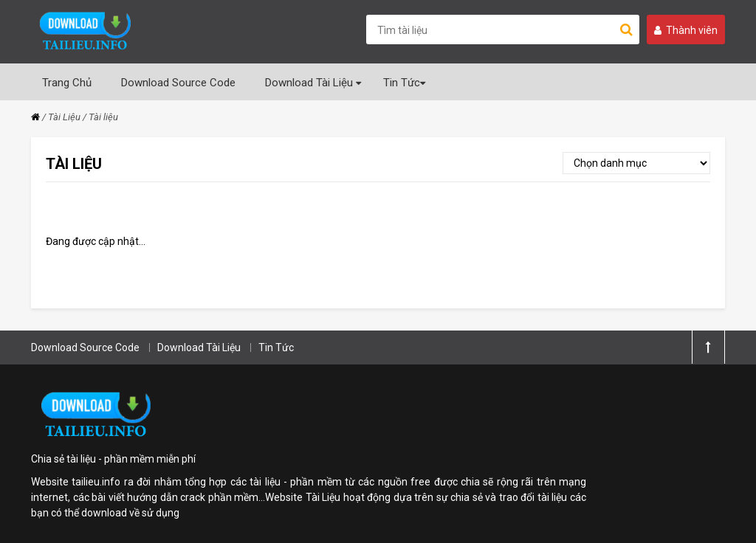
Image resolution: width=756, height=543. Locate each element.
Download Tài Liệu (313, 83)
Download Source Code (178, 83)
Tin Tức (404, 83)
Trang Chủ (67, 83)
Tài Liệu (64, 117)
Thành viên (686, 30)
